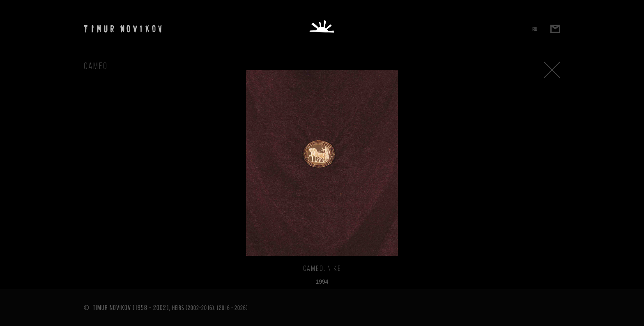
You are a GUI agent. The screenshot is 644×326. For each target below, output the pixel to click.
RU (535, 29)
